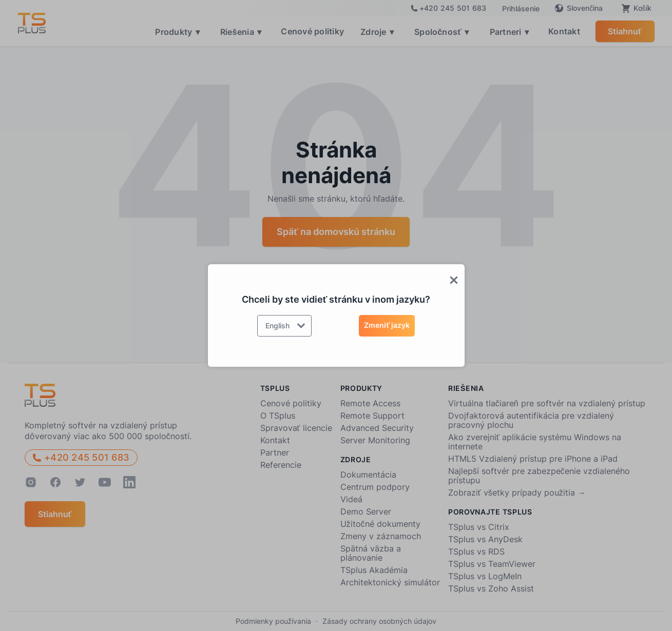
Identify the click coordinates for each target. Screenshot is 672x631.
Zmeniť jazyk (387, 325)
